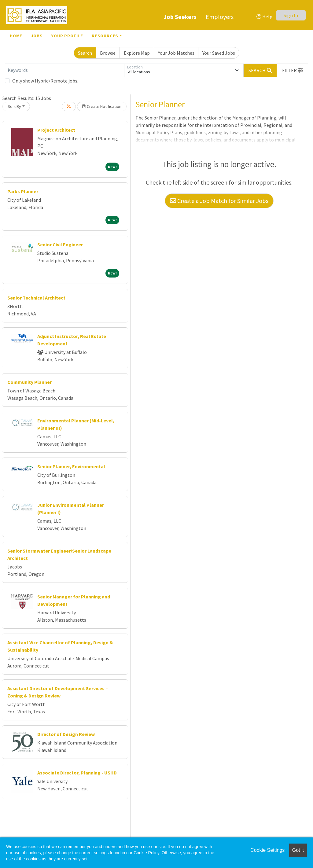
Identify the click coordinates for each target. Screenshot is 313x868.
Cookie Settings (267, 850)
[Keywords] (64, 70)
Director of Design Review (66, 734)
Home (16, 36)
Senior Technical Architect (36, 298)
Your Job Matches (176, 53)
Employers (220, 17)
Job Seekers (180, 17)
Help (264, 17)
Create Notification (102, 106)
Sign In (291, 15)
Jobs (37, 36)
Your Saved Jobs (219, 53)
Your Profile (67, 36)
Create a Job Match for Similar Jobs (219, 201)
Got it (298, 850)
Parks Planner (23, 191)
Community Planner (29, 382)
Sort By (14, 106)
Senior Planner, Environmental (71, 466)
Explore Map (137, 53)
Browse (108, 53)
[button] (293, 70)
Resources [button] (105, 36)
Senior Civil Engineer (60, 245)
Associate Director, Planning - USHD (77, 773)
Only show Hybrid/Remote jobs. (45, 81)
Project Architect (56, 130)
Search (85, 53)
